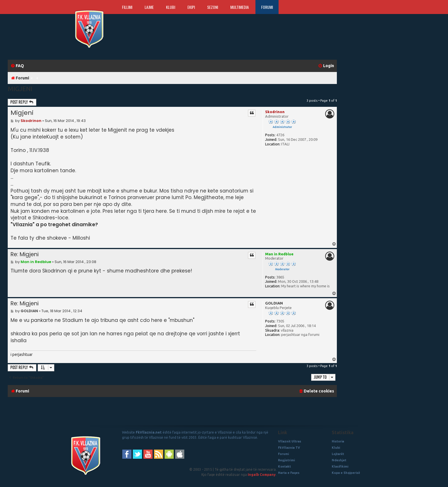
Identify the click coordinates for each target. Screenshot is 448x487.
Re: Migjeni (25, 254)
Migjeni (20, 89)
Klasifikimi (340, 466)
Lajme (149, 7)
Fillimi (127, 7)
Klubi (171, 7)
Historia (338, 441)
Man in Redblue (279, 254)
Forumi (267, 7)
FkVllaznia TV (289, 448)
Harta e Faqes (289, 473)
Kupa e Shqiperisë (346, 473)
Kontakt (284, 466)
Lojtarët (338, 454)
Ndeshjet (339, 460)
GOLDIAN (274, 303)
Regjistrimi (286, 460)
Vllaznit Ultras (290, 441)
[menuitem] (17, 66)
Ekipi (191, 7)
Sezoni (213, 7)
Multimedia (240, 7)
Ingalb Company (262, 475)
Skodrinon (275, 112)
